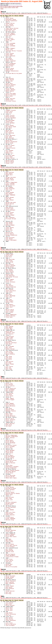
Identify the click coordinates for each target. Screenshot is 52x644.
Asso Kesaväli (16, 65)
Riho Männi (16, 328)
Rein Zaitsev (16, 172)
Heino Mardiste (16, 406)
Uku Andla (16, 58)
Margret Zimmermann (16, 437)
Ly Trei (16, 509)
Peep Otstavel (16, 238)
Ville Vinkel (16, 213)
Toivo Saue (16, 317)
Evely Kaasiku (16, 515)
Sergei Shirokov (16, 177)
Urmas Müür (16, 329)
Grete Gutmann (16, 490)
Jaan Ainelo (16, 286)
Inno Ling (16, 190)
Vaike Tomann (16, 586)
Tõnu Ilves (16, 261)
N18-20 (6, 8)
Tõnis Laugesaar (16, 63)
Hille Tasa (16, 609)
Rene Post (16, 36)
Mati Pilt (16, 348)
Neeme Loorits (16, 185)
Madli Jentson (16, 438)
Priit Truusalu (16, 282)
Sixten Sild (16, 209)
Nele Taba (16, 499)
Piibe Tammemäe (16, 519)
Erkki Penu (16, 214)
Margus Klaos (16, 161)
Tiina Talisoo (16, 591)
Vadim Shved (16, 70)
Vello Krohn (16, 396)
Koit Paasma (16, 326)
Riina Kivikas (16, 605)
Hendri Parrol (16, 158)
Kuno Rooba (16, 223)
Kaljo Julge (16, 262)
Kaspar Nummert (16, 48)
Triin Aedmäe (16, 510)
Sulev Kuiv (16, 307)
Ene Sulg (16, 594)
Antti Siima (16, 143)
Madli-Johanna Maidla (16, 470)
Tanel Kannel (16, 228)
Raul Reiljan (16, 138)
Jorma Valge (16, 45)
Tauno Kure (16, 281)
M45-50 (14, 7)
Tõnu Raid (16, 395)
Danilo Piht (16, 233)
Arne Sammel (16, 187)
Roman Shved (16, 179)
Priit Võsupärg (16, 35)
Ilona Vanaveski (16, 620)
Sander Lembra (16, 40)
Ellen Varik (16, 561)
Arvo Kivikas (16, 336)
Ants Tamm (16, 369)
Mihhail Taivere (16, 411)
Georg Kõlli (16, 60)
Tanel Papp (16, 55)
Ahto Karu (16, 295)
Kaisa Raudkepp (16, 443)
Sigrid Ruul (16, 514)
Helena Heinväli (16, 507)
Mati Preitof (16, 264)
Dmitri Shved (16, 180)
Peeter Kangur (16, 215)
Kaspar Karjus (16, 23)
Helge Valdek (16, 577)
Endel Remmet (16, 403)
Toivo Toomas (16, 311)
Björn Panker (16, 125)
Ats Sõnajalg (16, 133)
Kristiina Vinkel (16, 445)
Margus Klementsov (16, 235)
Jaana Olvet (16, 453)
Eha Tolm (16, 592)
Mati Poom (16, 357)
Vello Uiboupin (16, 210)
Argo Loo (16, 205)
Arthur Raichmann (16, 240)
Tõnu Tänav (16, 292)
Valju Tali (16, 415)
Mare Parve (16, 540)
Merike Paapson (16, 554)
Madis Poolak (16, 80)
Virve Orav (16, 610)
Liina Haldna (16, 487)
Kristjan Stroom (16, 219)
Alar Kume (16, 137)
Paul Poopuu (16, 301)
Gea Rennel (16, 579)
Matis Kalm (16, 96)
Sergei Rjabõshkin (16, 21)
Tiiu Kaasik (16, 603)
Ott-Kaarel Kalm (16, 127)
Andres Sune (16, 274)
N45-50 (14, 8)
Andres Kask (16, 66)
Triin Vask (16, 532)
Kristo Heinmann (16, 118)
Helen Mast (16, 564)
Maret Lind (16, 50)
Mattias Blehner (16, 85)
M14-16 (2, 7)
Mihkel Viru (16, 153)
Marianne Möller (16, 472)
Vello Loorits (16, 386)
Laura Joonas (16, 53)
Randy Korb (16, 175)
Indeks (2, 9)
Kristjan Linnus (16, 101)
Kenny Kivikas (16, 117)
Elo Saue (16, 529)
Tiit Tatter (16, 367)
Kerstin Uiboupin (16, 502)
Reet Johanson (16, 584)
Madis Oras (16, 339)
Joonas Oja (16, 122)
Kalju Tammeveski (16, 315)
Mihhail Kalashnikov (16, 71)
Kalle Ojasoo (16, 272)
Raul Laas (16, 300)
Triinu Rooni (16, 517)
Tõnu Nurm (16, 344)
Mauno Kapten (16, 91)
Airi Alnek (16, 549)
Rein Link (16, 147)
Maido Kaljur (16, 267)
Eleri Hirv (16, 505)
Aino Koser (16, 587)
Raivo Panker (16, 200)
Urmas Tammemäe (16, 195)
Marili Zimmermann (16, 435)
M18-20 (6, 7)
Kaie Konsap (16, 550)
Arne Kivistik (16, 405)
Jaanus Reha (16, 254)
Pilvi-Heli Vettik (16, 545)
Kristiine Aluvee (16, 460)
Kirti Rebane (16, 535)
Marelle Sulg (16, 520)
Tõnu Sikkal (16, 271)
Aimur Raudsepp (16, 296)
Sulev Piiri (16, 421)
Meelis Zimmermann (16, 182)
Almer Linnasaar (16, 61)
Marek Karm (16, 130)
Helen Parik (16, 462)
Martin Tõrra (16, 419)
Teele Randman (16, 450)
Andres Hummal (16, 225)
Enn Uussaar (16, 385)
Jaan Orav (16, 358)
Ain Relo (16, 426)
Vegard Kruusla (16, 148)
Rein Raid (16, 409)
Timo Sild (16, 113)
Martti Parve (16, 310)
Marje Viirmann (16, 576)
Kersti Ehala (16, 544)
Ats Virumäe (16, 353)
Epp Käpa (16, 539)
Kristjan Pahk (16, 156)
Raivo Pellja (16, 204)
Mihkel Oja (16, 81)
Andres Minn (16, 302)
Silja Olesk (16, 473)
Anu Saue (16, 566)
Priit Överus (16, 234)
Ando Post (16, 257)
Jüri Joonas (16, 25)
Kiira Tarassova (16, 614)
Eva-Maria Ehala (16, 489)
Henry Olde (16, 157)
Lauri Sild (16, 112)
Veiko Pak (16, 229)
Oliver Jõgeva (16, 33)
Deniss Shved (16, 68)
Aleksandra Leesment (16, 467)
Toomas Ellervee (16, 287)
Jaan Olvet (16, 224)
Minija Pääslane (16, 530)
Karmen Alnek (16, 504)
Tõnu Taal (16, 297)
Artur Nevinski (16, 136)
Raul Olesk (16, 269)
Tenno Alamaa (16, 192)
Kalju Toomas (16, 364)
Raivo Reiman (16, 198)
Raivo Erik (16, 230)
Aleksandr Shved (16, 20)
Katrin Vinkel (16, 146)
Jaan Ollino (16, 362)
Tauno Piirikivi (16, 291)
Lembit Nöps (16, 338)
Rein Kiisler (16, 391)
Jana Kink (16, 562)
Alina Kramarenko (16, 468)
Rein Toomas (16, 312)
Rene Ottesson (16, 189)
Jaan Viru (16, 152)
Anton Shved (16, 18)
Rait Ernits (16, 38)
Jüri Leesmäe (16, 347)
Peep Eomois (16, 305)
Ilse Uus (16, 615)
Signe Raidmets (16, 556)
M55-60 (18, 7)
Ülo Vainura (16, 334)
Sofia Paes (16, 465)
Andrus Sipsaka (16, 266)
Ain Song (16, 363)
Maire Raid (16, 608)
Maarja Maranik (16, 463)
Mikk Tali (16, 132)
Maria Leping (16, 458)
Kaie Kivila (16, 619)
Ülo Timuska (16, 290)
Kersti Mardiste (16, 624)
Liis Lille (16, 623)
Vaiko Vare (16, 84)
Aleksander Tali (16, 30)
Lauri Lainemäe (16, 43)
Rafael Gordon (16, 349)
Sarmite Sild (16, 552)
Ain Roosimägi (16, 120)
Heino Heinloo (16, 424)
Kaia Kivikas (16, 497)
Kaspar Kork (16, 163)
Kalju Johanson (16, 420)
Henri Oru (16, 41)
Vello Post (16, 256)
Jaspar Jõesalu (16, 90)
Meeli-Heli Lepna (16, 478)
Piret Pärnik (16, 442)
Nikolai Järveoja (16, 343)
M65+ (22, 7)
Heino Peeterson (16, 388)
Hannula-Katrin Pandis (16, 494)
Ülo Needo (16, 341)
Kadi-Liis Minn (16, 512)
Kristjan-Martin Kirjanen (16, 74)
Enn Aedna (16, 359)
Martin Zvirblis (16, 95)
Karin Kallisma (16, 475)
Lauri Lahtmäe (16, 184)
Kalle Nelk (16, 331)
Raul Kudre (16, 174)
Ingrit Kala (16, 542)
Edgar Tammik (16, 398)
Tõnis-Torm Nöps (16, 94)
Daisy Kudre (16, 440)
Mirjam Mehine (16, 457)
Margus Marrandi (16, 203)
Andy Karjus (16, 208)
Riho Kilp (16, 425)
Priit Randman (16, 123)
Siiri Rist (16, 448)
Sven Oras (16, 128)
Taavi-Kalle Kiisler (16, 28)
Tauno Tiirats (16, 115)
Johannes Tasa (16, 333)
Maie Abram (16, 618)
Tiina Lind (16, 500)
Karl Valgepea (16, 390)
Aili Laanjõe (16, 582)
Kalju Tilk (16, 383)
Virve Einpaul (16, 547)
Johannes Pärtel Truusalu (16, 51)
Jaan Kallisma (16, 259)
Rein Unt (16, 368)
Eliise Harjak (16, 477)
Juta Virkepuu (16, 625)
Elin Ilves (16, 559)
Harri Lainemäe (16, 46)
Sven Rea (16, 199)
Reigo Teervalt (16, 99)
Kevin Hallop (16, 89)
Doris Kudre (16, 455)
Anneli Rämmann (16, 534)
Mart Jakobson (16, 218)
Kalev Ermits (16, 26)
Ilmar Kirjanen (16, 306)
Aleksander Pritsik (16, 277)
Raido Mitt (16, 141)
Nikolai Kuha (16, 410)
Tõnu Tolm (16, 352)
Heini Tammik (16, 279)
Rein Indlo (16, 414)
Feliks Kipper (16, 400)
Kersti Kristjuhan (16, 567)
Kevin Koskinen (16, 56)
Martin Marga (16, 162)
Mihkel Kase (16, 100)
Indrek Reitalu (16, 316)
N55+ (17, 8)
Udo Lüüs (16, 285)
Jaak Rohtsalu (16, 276)
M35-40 (10, 7)
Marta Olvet (16, 452)
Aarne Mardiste (16, 416)
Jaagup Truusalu (16, 110)
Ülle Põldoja (16, 589)
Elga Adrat (16, 613)
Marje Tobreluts (16, 581)
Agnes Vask (16, 495)
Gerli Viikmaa (16, 447)
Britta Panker (16, 492)
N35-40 (10, 8)
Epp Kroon (16, 604)
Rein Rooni (16, 194)
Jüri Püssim (16, 393)
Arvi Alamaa (16, 151)
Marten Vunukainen (16, 142)
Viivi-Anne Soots (16, 537)
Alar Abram (16, 239)
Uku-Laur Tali (16, 31)
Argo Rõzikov (16, 79)
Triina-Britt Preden (16, 557)
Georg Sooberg (16, 354)
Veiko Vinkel (16, 86)
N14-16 (2, 8)
